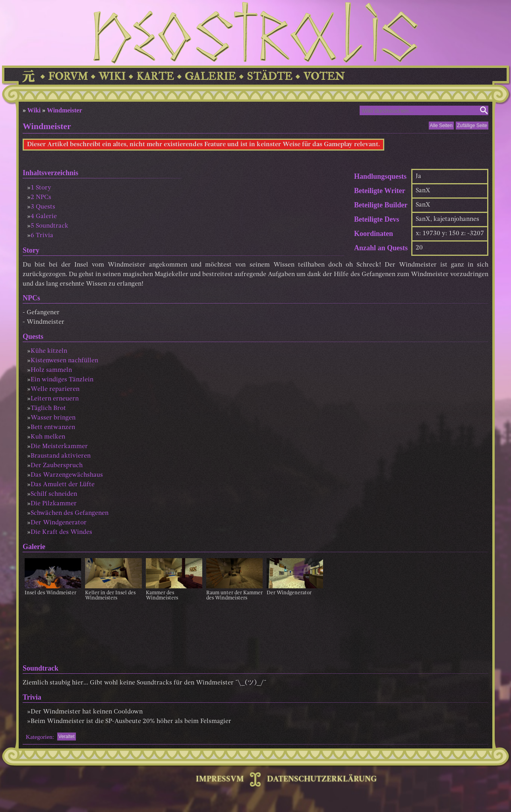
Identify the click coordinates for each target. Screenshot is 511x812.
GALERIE (210, 76)
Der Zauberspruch (57, 466)
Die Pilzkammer (54, 504)
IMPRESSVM (220, 779)
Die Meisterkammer (59, 447)
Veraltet (67, 737)
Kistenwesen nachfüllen (64, 361)
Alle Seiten (441, 126)
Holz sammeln (51, 370)
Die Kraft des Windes (61, 532)
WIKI (112, 76)
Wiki (34, 110)
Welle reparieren (55, 389)
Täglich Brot (48, 408)
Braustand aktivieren (61, 456)
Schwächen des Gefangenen (70, 513)
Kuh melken (48, 437)
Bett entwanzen (53, 427)
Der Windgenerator (59, 523)
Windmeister (65, 110)
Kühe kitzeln (49, 351)
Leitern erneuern (55, 399)
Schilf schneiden (54, 494)
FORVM (68, 76)
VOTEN (324, 76)
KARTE (155, 76)
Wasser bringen (53, 418)
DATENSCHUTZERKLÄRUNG (322, 779)
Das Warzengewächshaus (67, 475)
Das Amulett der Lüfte (63, 485)
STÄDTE (270, 76)
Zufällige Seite (472, 126)
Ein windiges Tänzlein (62, 380)
